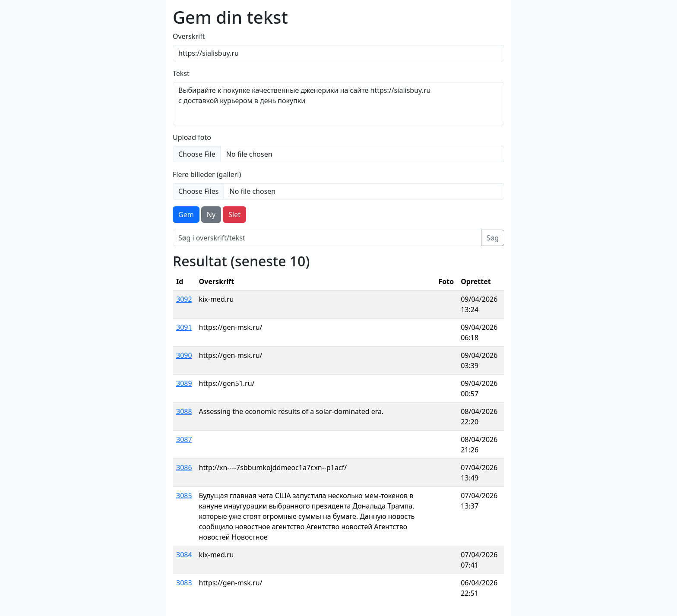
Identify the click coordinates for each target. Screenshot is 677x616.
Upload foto (192, 137)
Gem (186, 215)
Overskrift (189, 36)
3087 (184, 439)
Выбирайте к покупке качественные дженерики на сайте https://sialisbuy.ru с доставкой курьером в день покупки (338, 104)
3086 (184, 468)
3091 (184, 327)
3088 (184, 411)
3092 (184, 299)
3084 (184, 555)
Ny (211, 215)
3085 (184, 496)
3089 (184, 383)
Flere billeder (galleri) (207, 174)
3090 (184, 355)
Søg (493, 238)
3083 (184, 583)
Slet (234, 215)
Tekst (181, 73)
